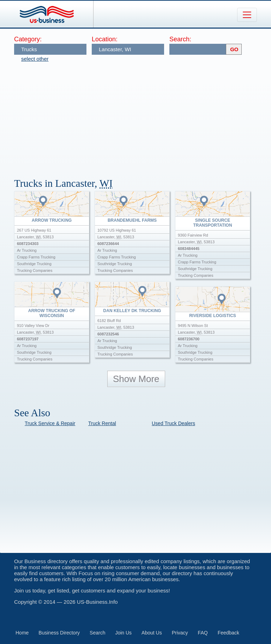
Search (97, 633)
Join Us (123, 633)
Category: (28, 39)
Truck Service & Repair (50, 423)
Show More (136, 379)
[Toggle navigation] (247, 15)
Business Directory (59, 633)
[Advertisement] (143, 117)
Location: (105, 39)
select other (35, 59)
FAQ (203, 633)
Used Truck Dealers (173, 423)
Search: (180, 39)
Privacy (180, 633)
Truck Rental (102, 423)
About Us (152, 633)
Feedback (228, 633)
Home (22, 633)
